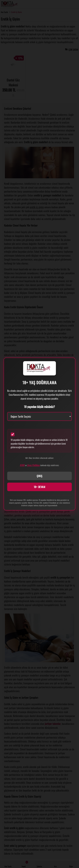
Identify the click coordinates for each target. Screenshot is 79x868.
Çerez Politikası (33, 465)
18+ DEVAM (40, 487)
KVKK (22, 465)
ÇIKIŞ (40, 476)
